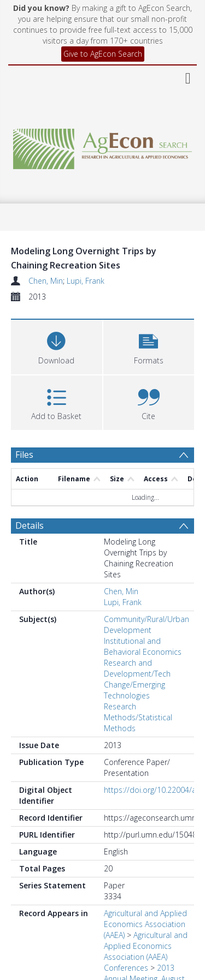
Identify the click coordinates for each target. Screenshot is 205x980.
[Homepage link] (103, 146)
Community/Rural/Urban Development (147, 625)
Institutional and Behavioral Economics (143, 646)
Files (24, 455)
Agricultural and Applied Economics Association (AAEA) (145, 924)
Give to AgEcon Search (103, 54)
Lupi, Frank (86, 281)
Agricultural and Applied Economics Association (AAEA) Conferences (146, 951)
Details (30, 525)
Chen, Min (46, 281)
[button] (149, 346)
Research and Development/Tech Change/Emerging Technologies (137, 679)
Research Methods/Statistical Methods (138, 717)
